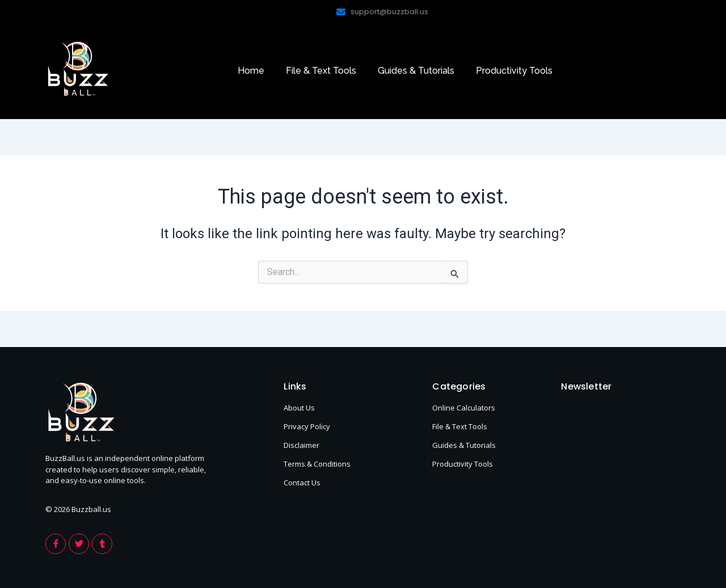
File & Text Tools (321, 71)
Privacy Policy (307, 426)
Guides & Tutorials (416, 71)
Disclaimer (301, 445)
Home (251, 71)
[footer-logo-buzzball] (78, 69)
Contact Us (302, 483)
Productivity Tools (514, 71)
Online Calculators (464, 408)
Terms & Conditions (317, 464)
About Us (299, 408)
